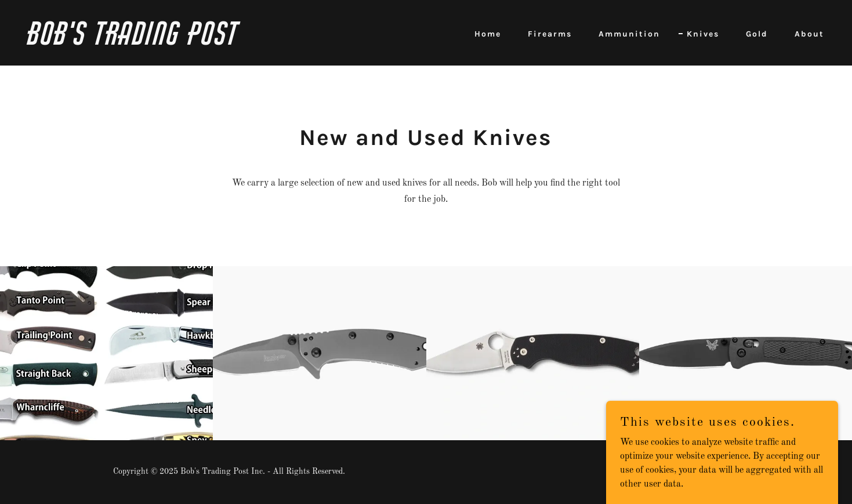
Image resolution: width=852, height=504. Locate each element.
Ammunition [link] (629, 34)
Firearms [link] (550, 34)
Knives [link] (703, 34)
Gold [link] (757, 34)
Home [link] (488, 34)
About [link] (809, 34)
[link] (222, 42)
